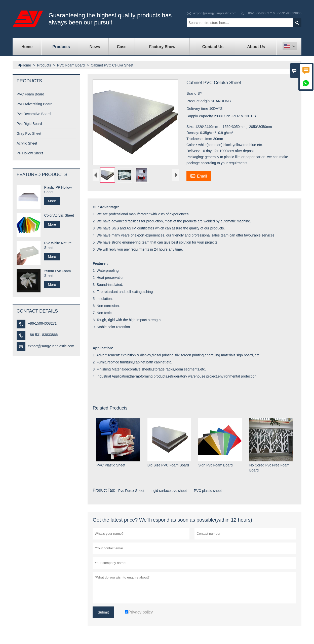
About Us (256, 47)
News (95, 47)
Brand (192, 93)
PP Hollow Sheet (30, 153)
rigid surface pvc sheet (169, 491)
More (52, 201)
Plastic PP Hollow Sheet (58, 190)
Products (61, 47)
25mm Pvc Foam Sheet (58, 273)
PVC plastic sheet (208, 491)
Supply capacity (200, 116)
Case (122, 47)
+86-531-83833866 (43, 335)
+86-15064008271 (42, 323)
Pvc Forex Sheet (131, 491)
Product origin (199, 101)
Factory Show (162, 47)
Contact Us (213, 47)
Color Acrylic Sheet (59, 215)
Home (27, 47)
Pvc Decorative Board (34, 114)
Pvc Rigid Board (29, 124)
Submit (103, 613)
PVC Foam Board (71, 65)
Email (199, 176)
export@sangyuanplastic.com (215, 13)
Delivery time (198, 108)
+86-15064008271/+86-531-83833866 (274, 13)
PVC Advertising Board (34, 104)
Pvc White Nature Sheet (58, 245)
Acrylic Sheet (27, 143)
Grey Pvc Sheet (29, 133)
